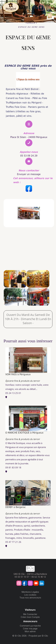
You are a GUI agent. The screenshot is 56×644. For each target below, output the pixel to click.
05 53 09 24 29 (29, 156)
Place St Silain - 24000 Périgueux (29, 137)
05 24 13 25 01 (13, 393)
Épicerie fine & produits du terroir (23, 381)
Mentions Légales (30, 592)
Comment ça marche (30, 626)
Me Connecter (30, 614)
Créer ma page (30, 629)
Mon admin (30, 631)
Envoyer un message (29, 174)
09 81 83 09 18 (13, 467)
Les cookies (30, 595)
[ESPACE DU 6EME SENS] (28, 256)
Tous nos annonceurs (30, 598)
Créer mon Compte (30, 617)
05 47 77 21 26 (13, 542)
